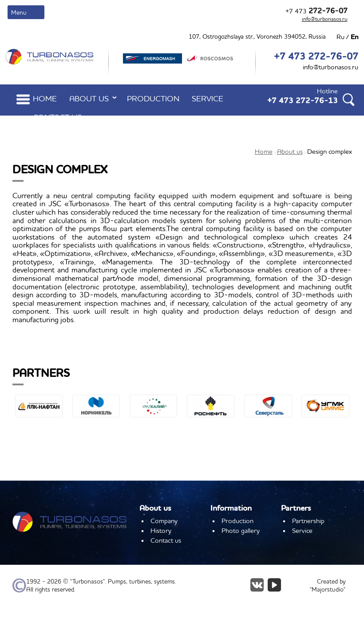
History (161, 531)
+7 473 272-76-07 (316, 57)
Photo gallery (241, 531)
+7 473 (317, 12)
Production (153, 99)
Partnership (308, 521)
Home (45, 99)
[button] (19, 424)
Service (208, 99)
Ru (340, 37)
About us (94, 99)
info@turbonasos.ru (325, 20)
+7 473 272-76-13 (303, 101)
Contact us (57, 118)
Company (164, 521)
